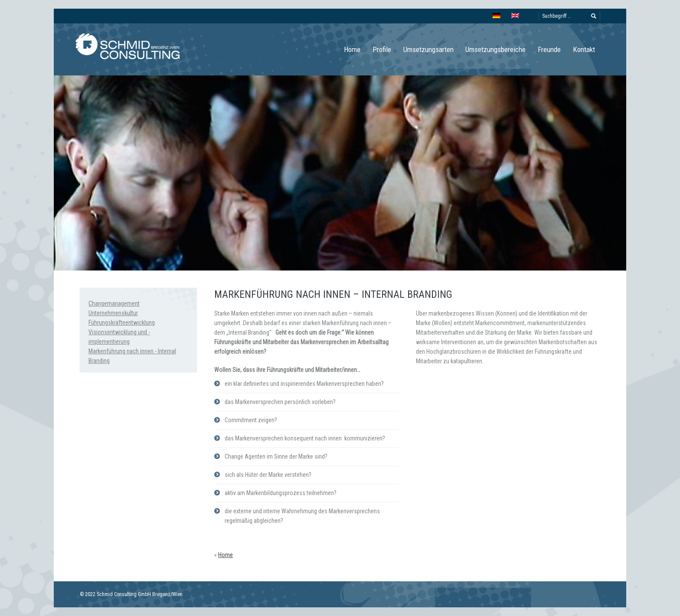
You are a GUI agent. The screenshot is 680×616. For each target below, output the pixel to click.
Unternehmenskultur (113, 313)
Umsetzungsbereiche (495, 49)
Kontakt (584, 49)
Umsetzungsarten (428, 49)
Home (352, 49)
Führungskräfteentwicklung (122, 323)
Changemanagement (114, 303)
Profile (382, 49)
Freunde (549, 49)
